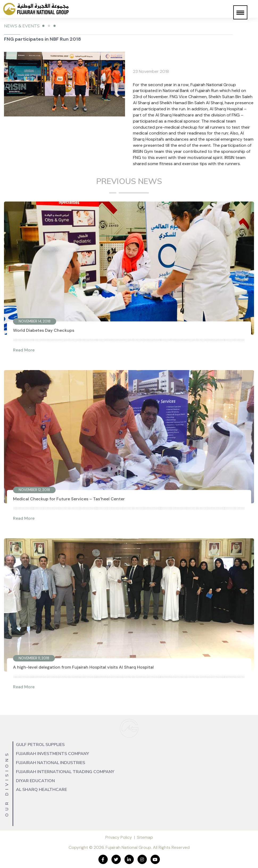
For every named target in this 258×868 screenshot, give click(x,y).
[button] (240, 12)
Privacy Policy (119, 837)
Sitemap (145, 837)
